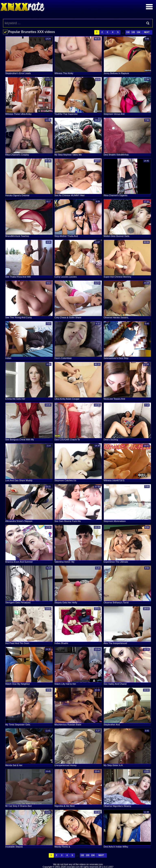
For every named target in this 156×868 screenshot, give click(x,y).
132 (128, 32)
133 (133, 32)
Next (147, 32)
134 (138, 32)
